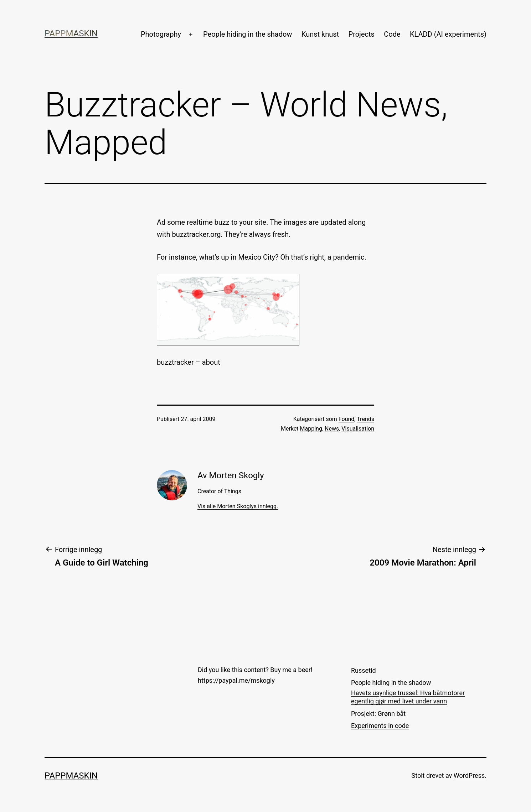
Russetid (364, 670)
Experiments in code (380, 726)
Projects (362, 34)
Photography (161, 34)
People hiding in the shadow (248, 34)
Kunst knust (320, 34)
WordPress (469, 775)
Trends (365, 419)
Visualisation (358, 429)
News (332, 429)
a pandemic (346, 257)
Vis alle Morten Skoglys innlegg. (238, 506)
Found (346, 419)
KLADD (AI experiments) (448, 34)
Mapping (311, 429)
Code (392, 34)
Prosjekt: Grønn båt (378, 714)
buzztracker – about (189, 362)
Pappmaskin (71, 33)
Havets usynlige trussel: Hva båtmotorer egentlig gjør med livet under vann (408, 697)
